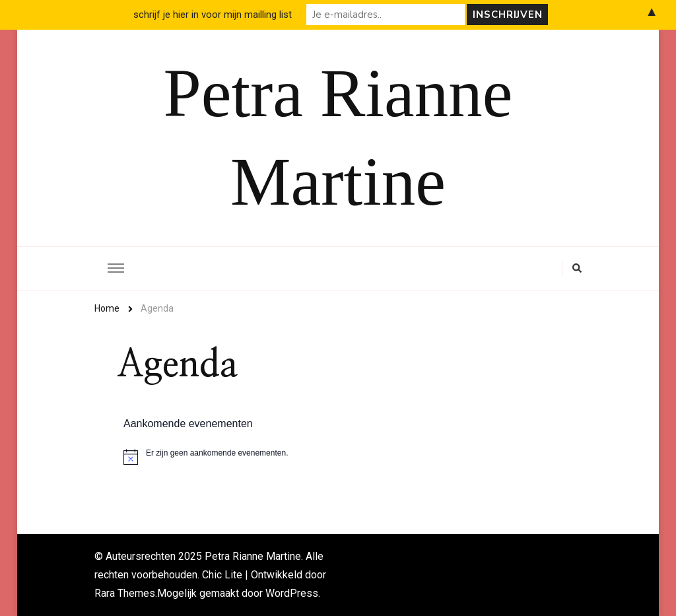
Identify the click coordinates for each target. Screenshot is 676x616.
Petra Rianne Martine (253, 556)
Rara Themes (125, 593)
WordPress (292, 593)
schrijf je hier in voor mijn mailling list (213, 15)
